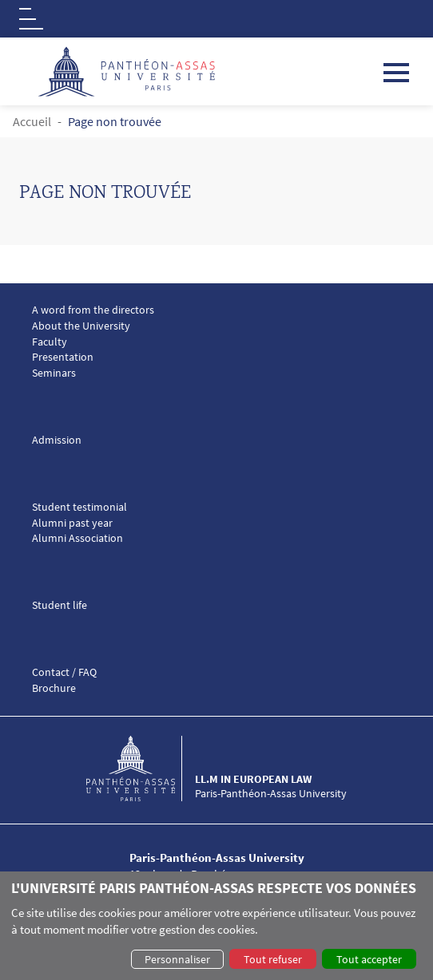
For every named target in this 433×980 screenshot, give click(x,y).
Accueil (32, 121)
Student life (60, 605)
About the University (81, 326)
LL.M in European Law (253, 779)
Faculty (50, 342)
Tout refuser (273, 959)
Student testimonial (79, 507)
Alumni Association (77, 538)
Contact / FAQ (64, 672)
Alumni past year (72, 523)
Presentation (63, 357)
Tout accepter (369, 959)
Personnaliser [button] (177, 959)
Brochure (54, 688)
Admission (57, 440)
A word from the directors (93, 310)
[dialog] (216, 926)
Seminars (54, 373)
